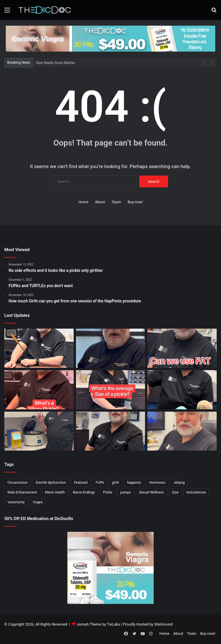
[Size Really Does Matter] (39, 348)
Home (83, 202)
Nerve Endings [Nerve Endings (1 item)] (84, 492)
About (100, 202)
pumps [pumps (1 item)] (126, 492)
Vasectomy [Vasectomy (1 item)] (16, 502)
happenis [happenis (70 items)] (134, 483)
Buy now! (135, 202)
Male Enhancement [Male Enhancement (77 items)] (22, 492)
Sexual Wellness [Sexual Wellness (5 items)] (152, 492)
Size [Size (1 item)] (175, 492)
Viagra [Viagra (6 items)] (38, 502)
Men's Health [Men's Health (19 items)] (55, 492)
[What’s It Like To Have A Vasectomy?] (111, 431)
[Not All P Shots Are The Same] (39, 431)
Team (116, 202)
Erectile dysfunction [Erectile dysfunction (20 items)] (51, 483)
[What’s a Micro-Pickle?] (39, 390)
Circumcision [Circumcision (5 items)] (18, 483)
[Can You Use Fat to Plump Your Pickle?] (182, 348)
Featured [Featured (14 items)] (81, 483)
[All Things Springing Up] (111, 348)
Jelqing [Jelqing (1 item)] (179, 483)
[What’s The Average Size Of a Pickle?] (111, 390)
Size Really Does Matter (56, 63)
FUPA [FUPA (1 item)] (100, 483)
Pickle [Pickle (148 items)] (108, 492)
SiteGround (163, 624)
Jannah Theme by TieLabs (98, 624)
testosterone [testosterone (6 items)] (196, 492)
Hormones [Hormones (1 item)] (157, 483)
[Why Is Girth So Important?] (182, 431)
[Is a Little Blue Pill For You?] (182, 390)
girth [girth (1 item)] (116, 483)
